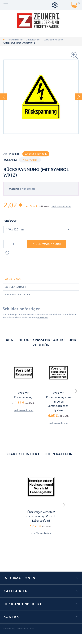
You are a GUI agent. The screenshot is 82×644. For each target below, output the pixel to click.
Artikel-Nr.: (12, 154)
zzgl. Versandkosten (61, 207)
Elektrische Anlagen (53, 40)
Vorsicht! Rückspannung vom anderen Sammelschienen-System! (58, 402)
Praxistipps (43, 318)
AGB (32, 629)
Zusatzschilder (33, 40)
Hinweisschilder (15, 40)
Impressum (9, 629)
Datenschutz (22, 629)
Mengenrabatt (15, 287)
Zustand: (10, 160)
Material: (15, 189)
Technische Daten (17, 294)
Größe (11, 221)
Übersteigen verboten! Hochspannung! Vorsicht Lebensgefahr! (41, 516)
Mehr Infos (12, 279)
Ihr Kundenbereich (23, 604)
